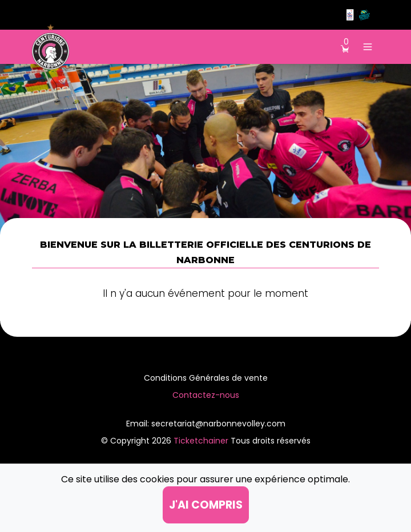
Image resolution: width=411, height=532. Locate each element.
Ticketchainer (202, 441)
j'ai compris (206, 505)
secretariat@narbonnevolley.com (218, 424)
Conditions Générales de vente (206, 378)
